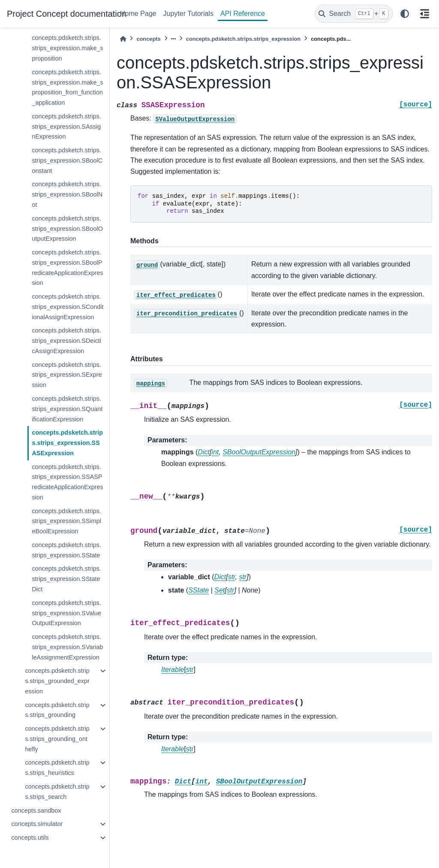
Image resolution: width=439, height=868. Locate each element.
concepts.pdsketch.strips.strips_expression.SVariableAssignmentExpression (67, 647)
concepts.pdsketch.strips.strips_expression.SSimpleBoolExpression (66, 521)
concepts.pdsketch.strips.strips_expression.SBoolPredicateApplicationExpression (67, 268)
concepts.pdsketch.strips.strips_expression (243, 39)
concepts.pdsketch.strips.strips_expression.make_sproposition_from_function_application (67, 87)
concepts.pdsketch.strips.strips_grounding (57, 710)
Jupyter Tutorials (188, 14)
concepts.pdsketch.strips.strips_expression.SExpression (67, 375)
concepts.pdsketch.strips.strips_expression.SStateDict (66, 579)
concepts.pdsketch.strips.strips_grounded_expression (57, 681)
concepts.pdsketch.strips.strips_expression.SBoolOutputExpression (67, 229)
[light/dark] (405, 14)
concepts (148, 39)
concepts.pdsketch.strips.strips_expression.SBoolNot (67, 194)
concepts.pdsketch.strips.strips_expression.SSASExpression (67, 443)
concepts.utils (30, 838)
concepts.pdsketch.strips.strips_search (57, 792)
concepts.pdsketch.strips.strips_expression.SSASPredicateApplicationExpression (67, 482)
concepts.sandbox (36, 811)
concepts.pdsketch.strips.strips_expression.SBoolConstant (67, 160)
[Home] (123, 39)
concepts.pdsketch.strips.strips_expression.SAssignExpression (66, 127)
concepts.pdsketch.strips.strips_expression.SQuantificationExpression (67, 409)
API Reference (243, 14)
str (190, 670)
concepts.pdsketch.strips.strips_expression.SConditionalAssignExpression (68, 307)
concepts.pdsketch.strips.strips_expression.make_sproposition (67, 48)
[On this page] (424, 14)
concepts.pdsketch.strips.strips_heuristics (57, 768)
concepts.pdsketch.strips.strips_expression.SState (66, 550)
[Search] (354, 14)
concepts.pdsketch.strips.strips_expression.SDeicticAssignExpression (66, 341)
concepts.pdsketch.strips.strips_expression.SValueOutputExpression (66, 613)
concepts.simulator (37, 824)
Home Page (138, 14)
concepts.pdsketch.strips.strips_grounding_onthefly (57, 739)
